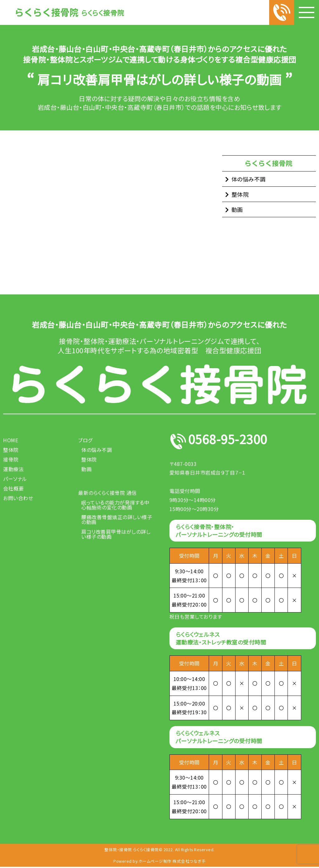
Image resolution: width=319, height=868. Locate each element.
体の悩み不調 (249, 179)
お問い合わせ (18, 498)
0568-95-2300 (233, 441)
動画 (237, 209)
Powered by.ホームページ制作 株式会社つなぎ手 (160, 862)
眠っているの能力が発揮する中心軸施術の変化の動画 (115, 505)
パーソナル (15, 479)
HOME (11, 440)
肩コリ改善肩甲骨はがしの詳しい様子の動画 (116, 534)
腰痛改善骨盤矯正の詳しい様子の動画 (117, 519)
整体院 (240, 194)
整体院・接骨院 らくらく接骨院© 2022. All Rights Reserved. (159, 850)
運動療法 (13, 469)
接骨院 (11, 459)
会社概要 (13, 488)
